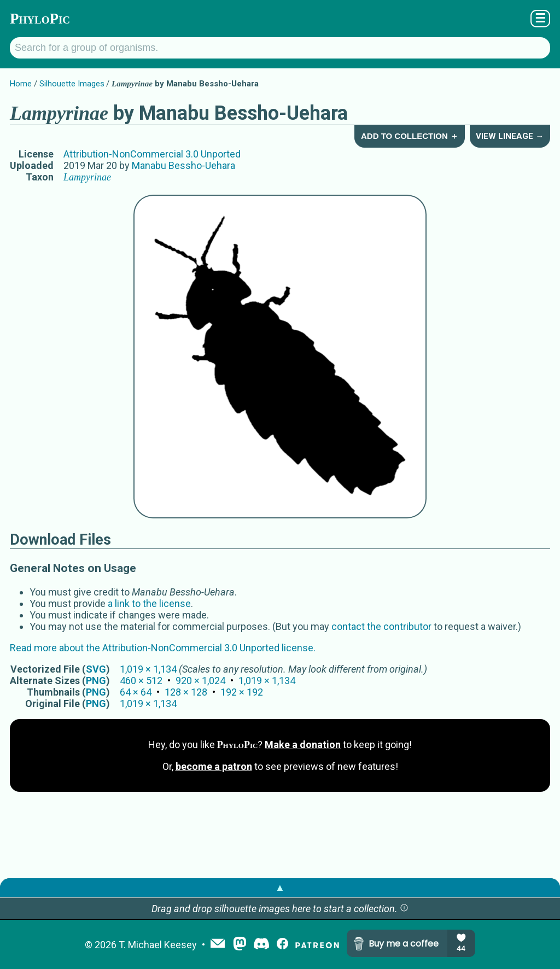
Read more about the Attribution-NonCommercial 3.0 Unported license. (163, 648)
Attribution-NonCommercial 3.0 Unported (152, 154)
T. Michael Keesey (158, 945)
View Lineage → (510, 136)
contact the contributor (381, 626)
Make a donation (303, 745)
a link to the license (149, 603)
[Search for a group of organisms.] (280, 48)
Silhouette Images (72, 84)
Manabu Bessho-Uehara (183, 165)
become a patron (214, 766)
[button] (404, 909)
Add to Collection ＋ (410, 136)
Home (21, 84)
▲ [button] (280, 887)
